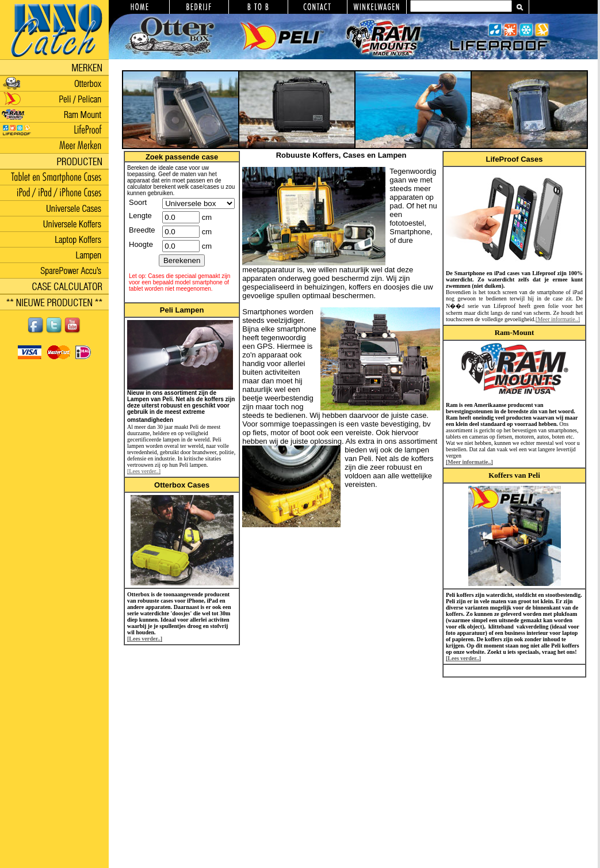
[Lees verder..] (144, 471)
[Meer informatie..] (558, 319)
